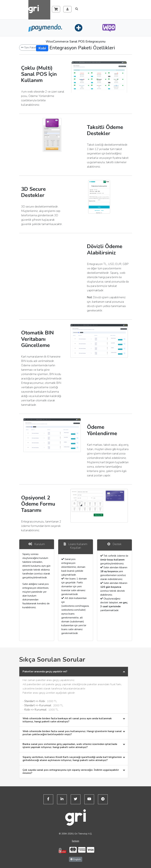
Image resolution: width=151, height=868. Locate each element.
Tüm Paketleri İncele (34, 48)
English (76, 859)
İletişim (75, 841)
